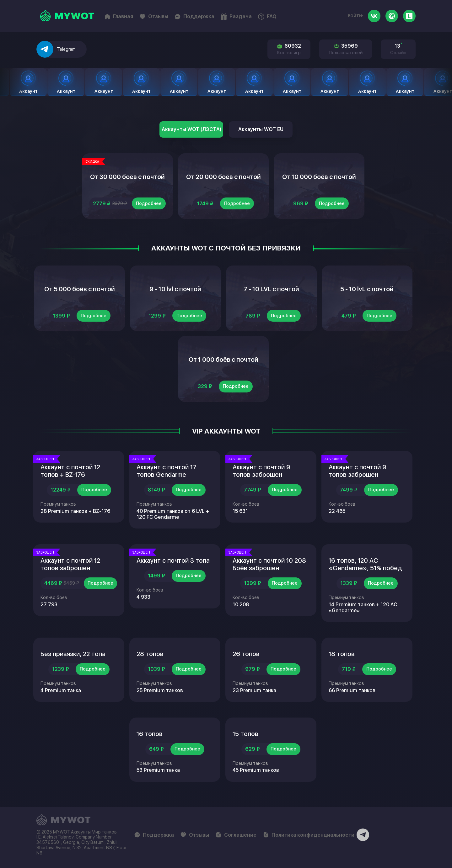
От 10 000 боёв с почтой (319, 177)
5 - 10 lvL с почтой (367, 289)
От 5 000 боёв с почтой (80, 289)
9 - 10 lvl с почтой (175, 289)
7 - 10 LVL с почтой (271, 289)
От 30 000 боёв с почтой (127, 177)
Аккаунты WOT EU (261, 129)
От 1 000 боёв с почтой (223, 360)
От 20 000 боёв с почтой (223, 177)
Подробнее (149, 203)
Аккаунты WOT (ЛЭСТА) (191, 129)
